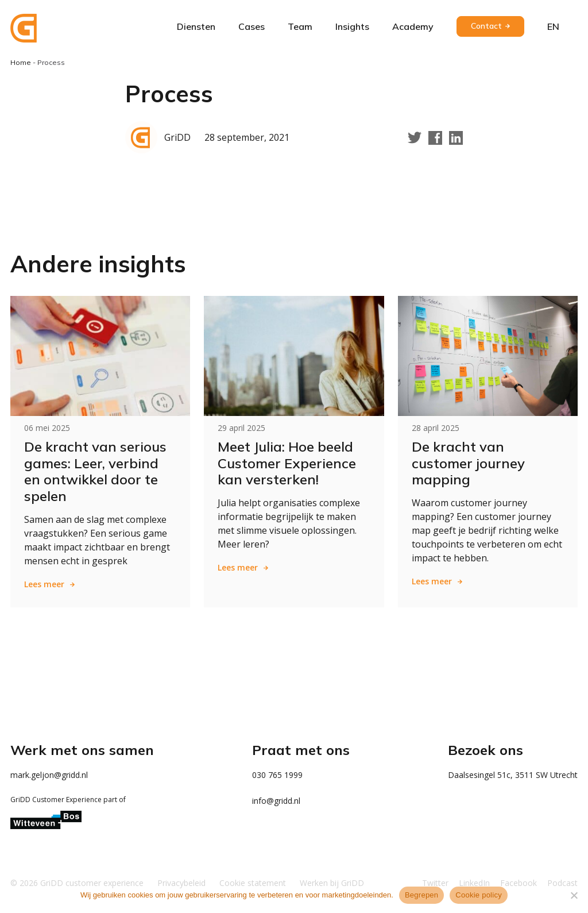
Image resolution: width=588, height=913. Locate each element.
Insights (352, 26)
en (553, 26)
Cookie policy (479, 895)
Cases (252, 26)
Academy (413, 26)
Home (21, 62)
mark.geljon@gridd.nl (49, 775)
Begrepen (421, 895)
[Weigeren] (574, 895)
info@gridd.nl (276, 801)
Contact (486, 26)
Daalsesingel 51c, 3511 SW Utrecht (513, 775)
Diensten (196, 26)
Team (300, 26)
